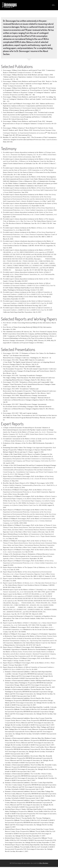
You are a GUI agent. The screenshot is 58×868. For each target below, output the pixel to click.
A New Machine (43, 863)
